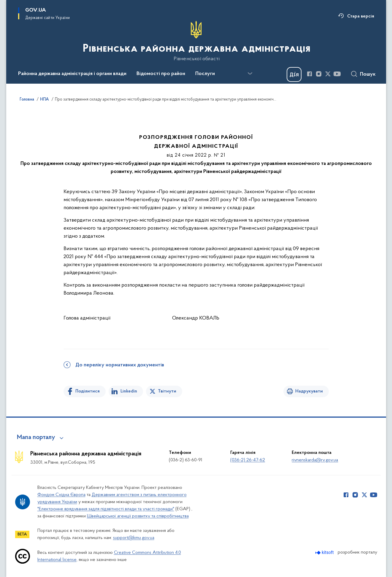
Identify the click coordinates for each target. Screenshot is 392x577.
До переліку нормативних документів (120, 365)
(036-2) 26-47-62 (248, 460)
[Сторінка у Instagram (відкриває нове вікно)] (319, 74)
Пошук (368, 74)
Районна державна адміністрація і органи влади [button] (72, 74)
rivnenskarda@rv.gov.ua (315, 460)
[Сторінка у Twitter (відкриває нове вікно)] (328, 74)
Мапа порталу (36, 438)
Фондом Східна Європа (61, 495)
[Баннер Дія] (294, 74)
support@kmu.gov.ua (134, 538)
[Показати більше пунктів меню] (250, 74)
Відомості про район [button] (161, 74)
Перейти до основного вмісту (4, 4)
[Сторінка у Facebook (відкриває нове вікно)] (310, 74)
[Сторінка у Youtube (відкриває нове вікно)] (337, 74)
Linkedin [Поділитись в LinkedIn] (129, 391)
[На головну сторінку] (196, 41)
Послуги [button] (205, 74)
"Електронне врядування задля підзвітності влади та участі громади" (106, 509)
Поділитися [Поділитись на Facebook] (88, 391)
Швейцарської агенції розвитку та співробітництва (138, 516)
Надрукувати (309, 391)
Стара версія (361, 16)
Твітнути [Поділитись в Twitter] (167, 391)
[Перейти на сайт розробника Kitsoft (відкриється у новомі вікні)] (325, 553)
